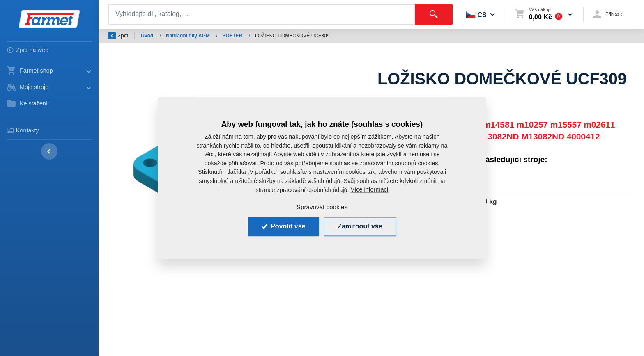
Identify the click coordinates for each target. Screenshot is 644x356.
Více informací (370, 189)
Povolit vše (283, 226)
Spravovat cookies (322, 207)
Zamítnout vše (360, 226)
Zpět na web (28, 50)
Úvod (148, 36)
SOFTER (233, 36)
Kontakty (23, 130)
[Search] (262, 14)
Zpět (118, 36)
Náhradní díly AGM (189, 36)
